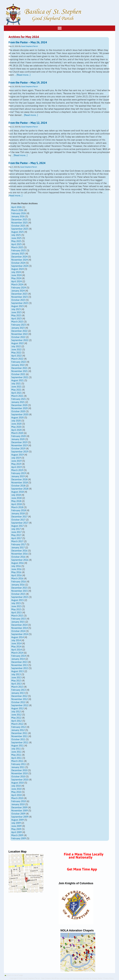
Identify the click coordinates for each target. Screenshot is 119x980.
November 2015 (20, 591)
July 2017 (16, 529)
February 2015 (19, 619)
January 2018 (18, 514)
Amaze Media (97, 978)
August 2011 (18, 746)
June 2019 (16, 461)
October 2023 (18, 300)
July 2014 (16, 640)
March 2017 (17, 541)
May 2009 (16, 829)
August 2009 (18, 820)
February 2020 (19, 436)
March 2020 (17, 433)
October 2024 (18, 263)
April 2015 (17, 613)
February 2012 (19, 727)
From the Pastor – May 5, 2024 (27, 163)
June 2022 (16, 350)
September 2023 (20, 303)
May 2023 (16, 316)
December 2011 (19, 733)
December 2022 (19, 331)
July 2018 (16, 495)
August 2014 (18, 637)
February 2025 (19, 251)
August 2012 (18, 709)
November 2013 (20, 665)
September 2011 (20, 743)
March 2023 (17, 322)
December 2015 (19, 588)
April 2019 (17, 467)
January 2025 (18, 254)
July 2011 (16, 749)
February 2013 (19, 690)
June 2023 (16, 312)
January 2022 (18, 365)
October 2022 (18, 337)
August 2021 (18, 381)
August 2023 (18, 306)
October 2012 (18, 702)
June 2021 (16, 387)
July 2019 (16, 458)
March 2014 (17, 653)
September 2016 (20, 560)
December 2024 (19, 257)
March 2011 (17, 761)
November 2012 (20, 699)
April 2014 (17, 650)
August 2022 (18, 343)
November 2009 (20, 811)
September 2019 (20, 452)
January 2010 (18, 804)
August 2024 (18, 269)
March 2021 (17, 396)
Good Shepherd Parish (30, 46)
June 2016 (16, 569)
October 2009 (18, 814)
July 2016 (16, 566)
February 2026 (19, 213)
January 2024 (18, 291)
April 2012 (17, 721)
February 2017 (19, 545)
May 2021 (16, 390)
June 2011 (16, 752)
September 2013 (20, 668)
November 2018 (20, 483)
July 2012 (16, 712)
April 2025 (17, 244)
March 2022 (17, 359)
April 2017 (17, 538)
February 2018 (19, 511)
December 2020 (19, 405)
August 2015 (18, 600)
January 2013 (18, 693)
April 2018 (17, 504)
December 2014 (19, 625)
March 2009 (17, 835)
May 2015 (16, 610)
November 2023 (20, 297)
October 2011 (18, 739)
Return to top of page (15, 975)
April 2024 (17, 282)
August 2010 (18, 783)
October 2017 (18, 520)
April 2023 (17, 319)
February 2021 (19, 399)
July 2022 (16, 346)
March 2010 (17, 798)
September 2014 (20, 634)
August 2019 (18, 455)
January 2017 (18, 548)
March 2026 (17, 210)
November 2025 (20, 223)
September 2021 (20, 377)
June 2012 (16, 715)
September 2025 (20, 229)
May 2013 (16, 681)
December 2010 (19, 770)
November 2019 (20, 446)
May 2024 (16, 278)
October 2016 (18, 557)
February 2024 (19, 288)
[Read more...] (23, 75)
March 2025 (17, 247)
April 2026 (17, 207)
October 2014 (18, 631)
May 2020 (16, 427)
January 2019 (18, 476)
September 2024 (20, 266)
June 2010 (16, 789)
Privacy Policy (109, 978)
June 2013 (16, 678)
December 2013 (19, 662)
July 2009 (16, 823)
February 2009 (19, 839)
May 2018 (16, 501)
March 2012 (17, 724)
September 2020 (20, 415)
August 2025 (18, 232)
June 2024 (16, 275)
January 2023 (18, 328)
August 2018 (18, 492)
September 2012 (20, 705)
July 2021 (16, 384)
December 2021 (19, 368)
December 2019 (19, 442)
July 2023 (16, 309)
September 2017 (20, 523)
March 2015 (17, 616)
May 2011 (16, 755)
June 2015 (16, 606)
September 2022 (20, 340)
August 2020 (18, 418)
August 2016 (18, 563)
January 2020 (18, 439)
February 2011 (19, 764)
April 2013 (17, 684)
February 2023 (19, 325)
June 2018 (16, 498)
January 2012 (18, 730)
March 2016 (17, 579)
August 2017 (18, 526)
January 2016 (18, 585)
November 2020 (20, 408)
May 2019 (16, 464)
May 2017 (16, 535)
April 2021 (17, 393)
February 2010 (19, 801)
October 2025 (18, 226)
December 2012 (19, 696)
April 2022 (17, 356)
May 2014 (16, 647)
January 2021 (18, 402)
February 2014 (19, 656)
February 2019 (19, 473)
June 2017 (16, 532)
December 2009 (19, 808)
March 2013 (17, 687)
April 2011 (17, 758)
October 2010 (18, 777)
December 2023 (19, 294)
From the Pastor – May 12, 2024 (28, 123)
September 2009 (20, 817)
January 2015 (18, 622)
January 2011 (18, 767)
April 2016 (17, 575)
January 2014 (18, 659)
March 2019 (17, 470)
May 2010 (16, 792)
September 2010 (20, 780)
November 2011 (20, 736)
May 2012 (16, 718)
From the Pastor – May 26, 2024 (28, 43)
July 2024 (16, 272)
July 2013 (16, 675)
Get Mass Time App (82, 869)
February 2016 (19, 582)
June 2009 (16, 826)
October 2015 (18, 594)
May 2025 (16, 241)
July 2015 (16, 603)
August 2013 (18, 671)
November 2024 (20, 260)
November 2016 (20, 554)
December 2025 (19, 220)
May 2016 (16, 572)
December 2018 (19, 480)
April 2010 (17, 795)
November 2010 (20, 774)
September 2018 (20, 489)
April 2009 (17, 832)
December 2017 (19, 517)
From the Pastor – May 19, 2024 (28, 83)
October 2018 (18, 486)
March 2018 (17, 507)
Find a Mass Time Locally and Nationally (84, 856)
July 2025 (16, 235)
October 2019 (18, 449)
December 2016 (19, 551)
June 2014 (16, 644)
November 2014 (20, 628)
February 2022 (19, 362)
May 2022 (16, 353)
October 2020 (18, 411)
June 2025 (16, 238)
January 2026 (18, 217)
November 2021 (20, 371)
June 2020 (16, 424)
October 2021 (18, 374)
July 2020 (16, 421)
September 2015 (20, 597)
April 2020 (17, 430)
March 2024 (17, 285)
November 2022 (20, 334)
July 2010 (16, 786)
